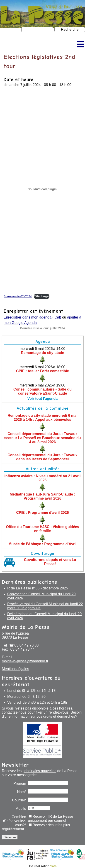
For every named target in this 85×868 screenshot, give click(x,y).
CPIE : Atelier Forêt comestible (42, 371)
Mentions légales (15, 669)
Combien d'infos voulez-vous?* (15, 821)
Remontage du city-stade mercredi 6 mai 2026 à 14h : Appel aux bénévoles (43, 418)
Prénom (20, 783)
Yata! (54, 866)
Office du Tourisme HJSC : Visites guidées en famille (42, 529)
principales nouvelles (40, 771)
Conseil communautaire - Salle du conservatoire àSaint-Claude (42, 391)
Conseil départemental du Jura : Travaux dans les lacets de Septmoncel (42, 457)
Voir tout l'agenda (42, 399)
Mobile (21, 809)
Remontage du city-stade (42, 353)
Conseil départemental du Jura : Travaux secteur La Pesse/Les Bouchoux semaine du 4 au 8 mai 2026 (43, 438)
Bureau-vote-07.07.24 (18, 296)
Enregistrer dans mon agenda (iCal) (32, 317)
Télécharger (41, 296)
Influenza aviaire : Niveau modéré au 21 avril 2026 (42, 478)
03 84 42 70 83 (27, 645)
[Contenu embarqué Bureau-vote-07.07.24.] (42, 189)
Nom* (22, 792)
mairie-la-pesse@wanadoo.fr (25, 661)
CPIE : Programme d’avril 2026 (42, 513)
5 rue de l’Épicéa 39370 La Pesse (15, 635)
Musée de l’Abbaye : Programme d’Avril (42, 544)
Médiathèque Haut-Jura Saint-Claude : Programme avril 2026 (42, 496)
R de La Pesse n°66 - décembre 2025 (38, 588)
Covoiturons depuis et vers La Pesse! (50, 562)
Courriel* (19, 800)
